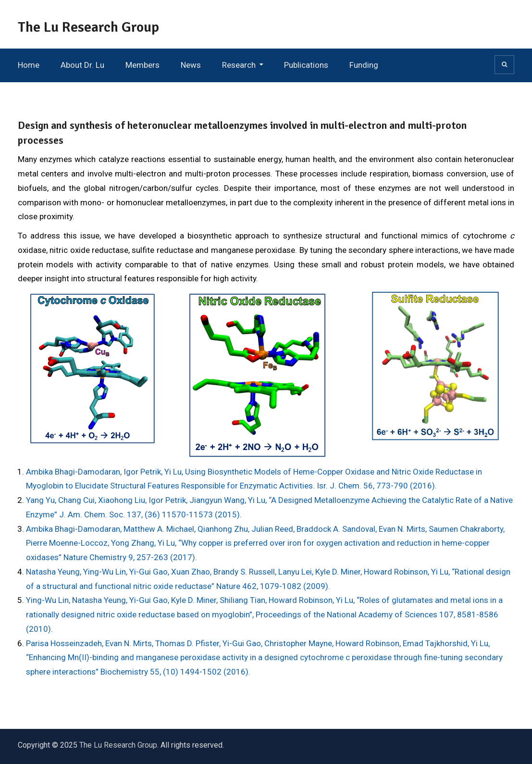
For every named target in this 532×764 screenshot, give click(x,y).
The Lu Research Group (88, 27)
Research (239, 65)
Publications (306, 65)
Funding (364, 65)
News (191, 65)
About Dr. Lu (82, 65)
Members (142, 65)
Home (29, 65)
